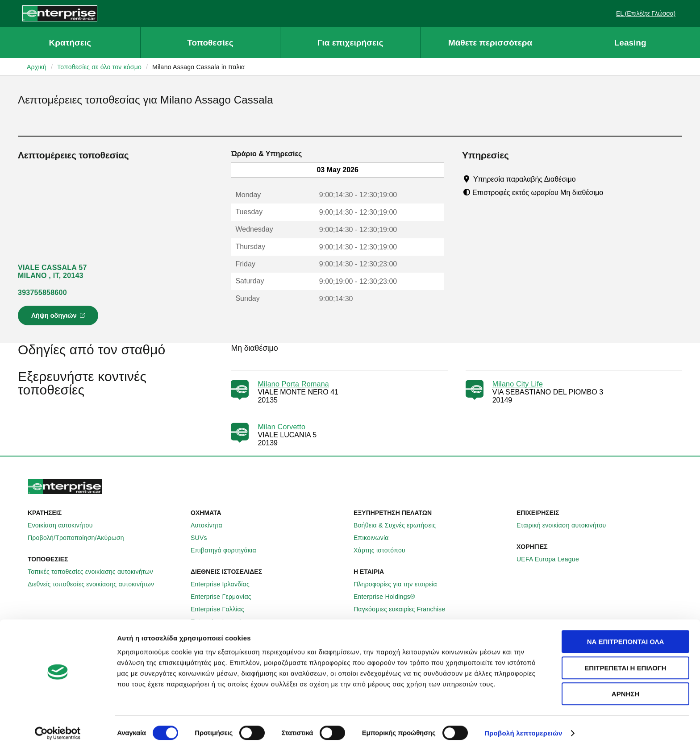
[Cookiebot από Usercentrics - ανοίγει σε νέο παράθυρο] (58, 726)
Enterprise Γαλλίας (222, 609)
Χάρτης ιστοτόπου (384, 550)
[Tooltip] (584, 179)
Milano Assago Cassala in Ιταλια (198, 67)
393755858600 (42, 293)
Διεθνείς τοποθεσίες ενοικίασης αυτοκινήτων (96, 584)
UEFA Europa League (553, 559)
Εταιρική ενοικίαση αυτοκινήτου (566, 525)
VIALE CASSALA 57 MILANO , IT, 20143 (52, 272)
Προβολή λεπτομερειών (523, 725)
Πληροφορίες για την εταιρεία (400, 584)
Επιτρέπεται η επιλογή (625, 660)
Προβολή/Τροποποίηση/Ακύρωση (81, 538)
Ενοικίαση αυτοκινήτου (65, 525)
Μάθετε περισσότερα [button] (490, 43)
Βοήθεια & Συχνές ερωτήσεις (400, 525)
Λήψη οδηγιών (59, 318)
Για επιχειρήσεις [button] (350, 43)
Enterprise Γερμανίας (226, 597)
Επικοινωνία (376, 538)
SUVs (204, 538)
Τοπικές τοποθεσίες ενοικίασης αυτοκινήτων (95, 572)
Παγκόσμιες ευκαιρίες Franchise (404, 609)
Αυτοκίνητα (211, 525)
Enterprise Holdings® (389, 597)
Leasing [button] (630, 43)
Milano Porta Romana (293, 384)
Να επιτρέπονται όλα (626, 634)
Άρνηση (625, 686)
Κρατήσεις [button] (70, 43)
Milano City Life (518, 384)
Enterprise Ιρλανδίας (225, 584)
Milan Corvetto (281, 427)
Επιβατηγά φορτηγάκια (228, 550)
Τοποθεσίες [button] (210, 43)
